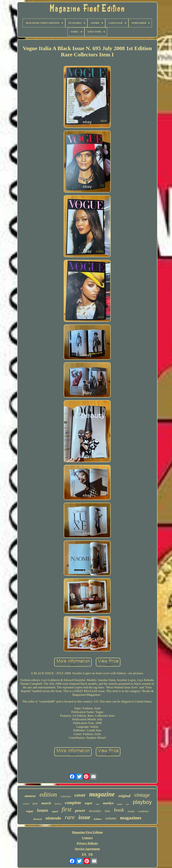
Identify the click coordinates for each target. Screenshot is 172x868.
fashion (58, 804)
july (128, 804)
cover (80, 795)
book (119, 810)
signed (55, 811)
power (80, 810)
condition (143, 811)
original (124, 796)
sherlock (38, 819)
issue (84, 817)
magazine (102, 794)
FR (91, 854)
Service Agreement (87, 849)
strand (131, 811)
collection (66, 796)
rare (70, 817)
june (35, 803)
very (98, 804)
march (46, 803)
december (95, 811)
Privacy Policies (87, 843)
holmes (98, 819)
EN (84, 854)
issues (42, 810)
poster (120, 804)
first (66, 809)
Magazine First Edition (87, 832)
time (108, 811)
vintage (142, 795)
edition (48, 794)
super (89, 803)
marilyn (108, 803)
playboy (142, 802)
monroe (30, 796)
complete (73, 803)
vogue (30, 811)
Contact (87, 838)
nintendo (53, 818)
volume (111, 818)
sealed (26, 804)
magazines (131, 818)
